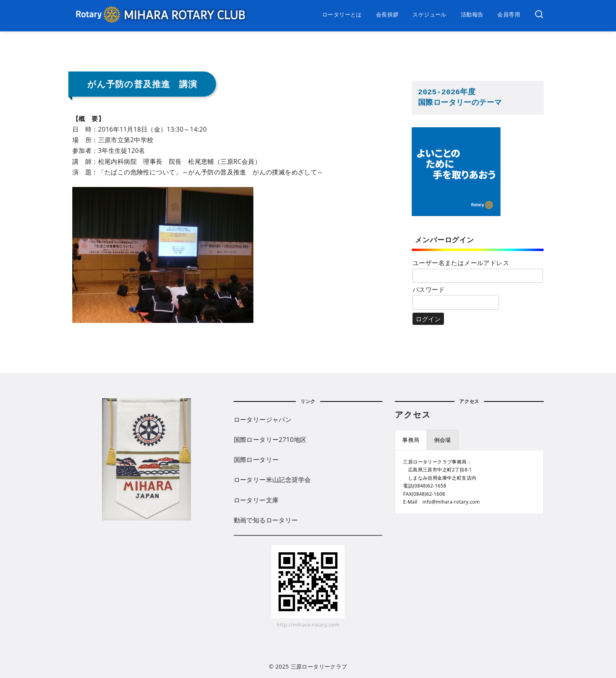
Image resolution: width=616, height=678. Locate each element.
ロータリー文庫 (256, 500)
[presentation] (411, 440)
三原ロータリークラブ (319, 666)
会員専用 (509, 14)
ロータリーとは (342, 14)
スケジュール (429, 14)
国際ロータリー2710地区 (270, 440)
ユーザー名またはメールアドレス (461, 263)
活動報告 (472, 14)
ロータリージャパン (263, 420)
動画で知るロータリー (266, 520)
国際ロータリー (256, 460)
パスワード (429, 290)
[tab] (411, 440)
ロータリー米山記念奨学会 (272, 480)
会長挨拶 (387, 14)
